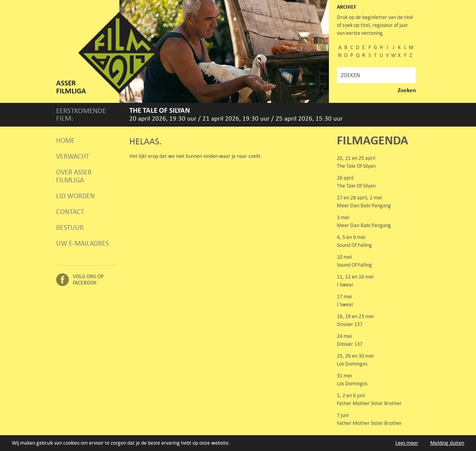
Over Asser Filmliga (74, 176)
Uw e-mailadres (82, 243)
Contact (70, 212)
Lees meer (407, 443)
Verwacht (73, 156)
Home (65, 140)
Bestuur (70, 227)
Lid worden (76, 196)
